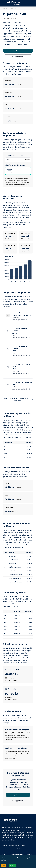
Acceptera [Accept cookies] (12, 865)
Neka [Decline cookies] (4, 865)
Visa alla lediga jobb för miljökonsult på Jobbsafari (18, 400)
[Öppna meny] (3, 3)
